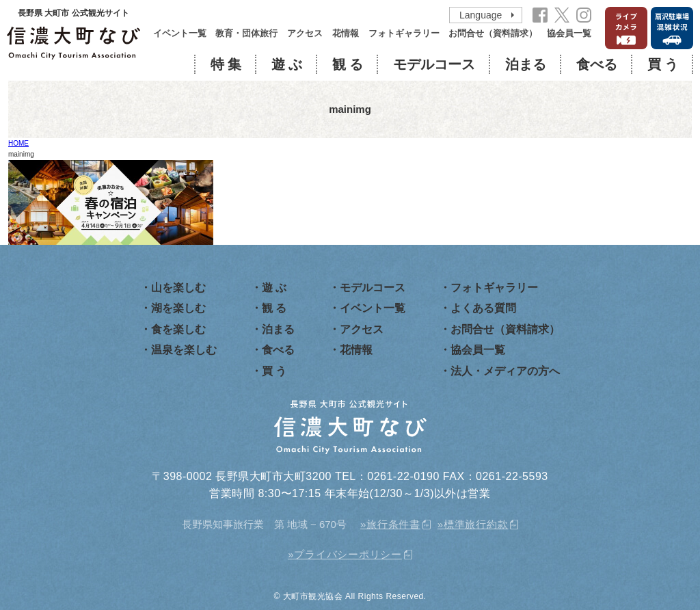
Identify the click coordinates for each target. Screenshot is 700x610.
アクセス (305, 34)
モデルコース (434, 64)
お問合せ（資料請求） (493, 34)
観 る (348, 64)
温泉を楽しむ (184, 350)
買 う (663, 64)
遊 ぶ (287, 64)
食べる (597, 64)
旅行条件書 (393, 524)
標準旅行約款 (476, 524)
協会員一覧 (569, 34)
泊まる (526, 64)
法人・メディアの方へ (505, 371)
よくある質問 (483, 308)
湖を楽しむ (178, 308)
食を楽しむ (178, 329)
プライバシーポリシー (348, 554)
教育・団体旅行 (246, 34)
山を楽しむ (178, 288)
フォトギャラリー (404, 34)
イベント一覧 (180, 34)
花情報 (346, 34)
